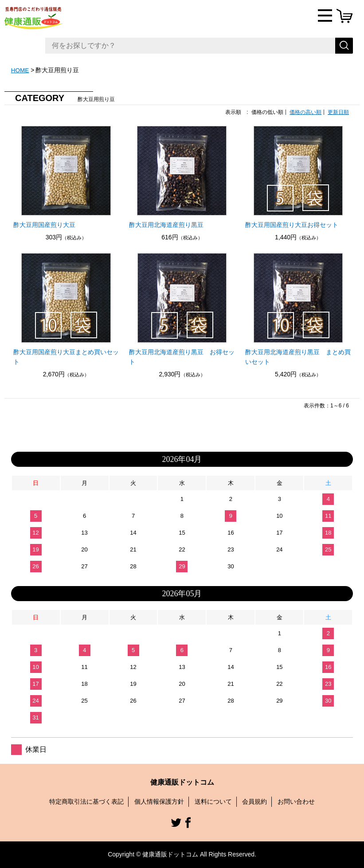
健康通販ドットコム (182, 782)
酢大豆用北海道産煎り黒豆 (166, 225)
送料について (213, 802)
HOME (20, 70)
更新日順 (338, 112)
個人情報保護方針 (159, 802)
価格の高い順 (305, 112)
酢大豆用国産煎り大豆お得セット (292, 225)
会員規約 (254, 802)
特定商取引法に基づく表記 (86, 802)
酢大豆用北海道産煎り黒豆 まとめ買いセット (298, 357)
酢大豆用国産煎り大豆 (44, 225)
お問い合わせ (296, 802)
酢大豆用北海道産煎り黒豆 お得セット (182, 357)
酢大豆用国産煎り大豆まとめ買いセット (66, 357)
